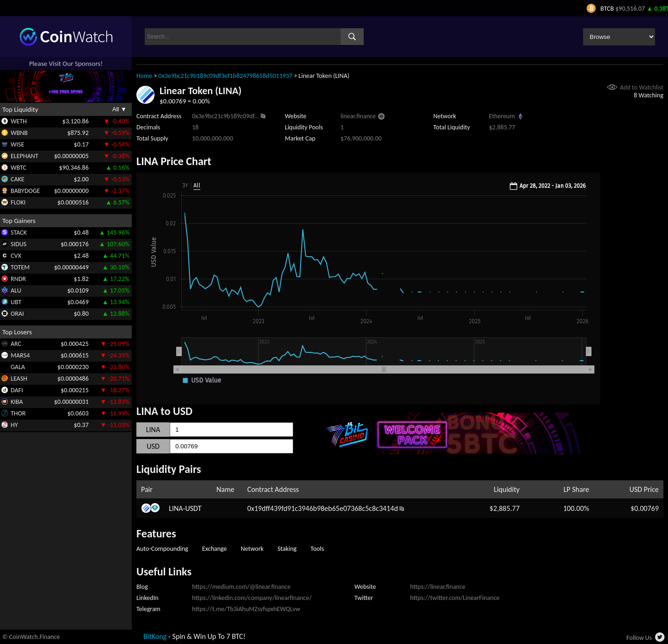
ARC (16, 344)
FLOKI (18, 202)
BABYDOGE (25, 191)
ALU (16, 290)
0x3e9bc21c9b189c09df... (226, 116)
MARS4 (20, 355)
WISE (17, 144)
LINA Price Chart (174, 161)
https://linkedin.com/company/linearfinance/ (252, 598)
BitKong (155, 636)
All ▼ (119, 109)
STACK (19, 233)
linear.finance (358, 116)
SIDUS (19, 244)
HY (14, 425)
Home (144, 76)
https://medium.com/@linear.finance (241, 587)
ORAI (17, 314)
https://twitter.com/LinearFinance (455, 598)
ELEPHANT (24, 156)
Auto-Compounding (162, 549)
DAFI (17, 390)
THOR (18, 413)
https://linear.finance (438, 587)
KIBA (17, 402)
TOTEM (20, 267)
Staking (287, 549)
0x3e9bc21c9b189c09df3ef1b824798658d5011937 (226, 76)
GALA (18, 367)
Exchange (215, 549)
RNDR (18, 279)
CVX (16, 256)
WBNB (19, 133)
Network (252, 549)
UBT (16, 302)
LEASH (19, 379)
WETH (19, 121)
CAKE (18, 179)
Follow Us (639, 638)
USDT (193, 508)
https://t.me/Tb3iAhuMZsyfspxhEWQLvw (246, 609)
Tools (317, 549)
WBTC (19, 168)
